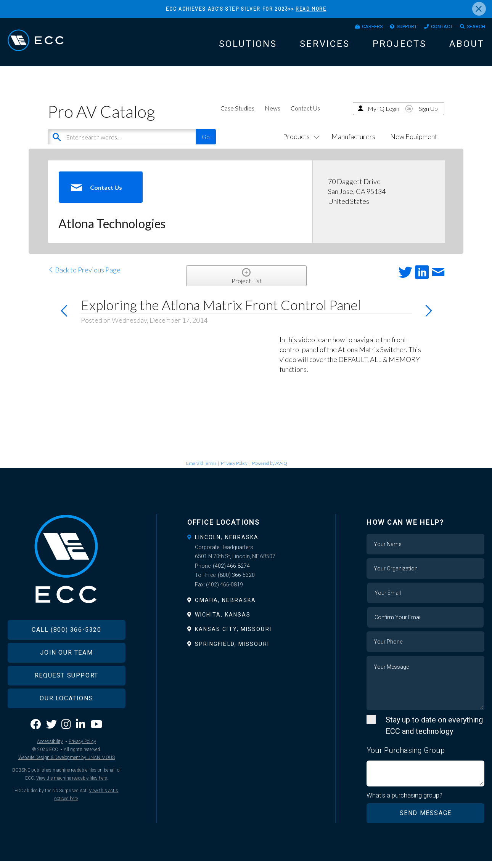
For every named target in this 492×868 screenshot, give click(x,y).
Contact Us (305, 115)
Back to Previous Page (84, 277)
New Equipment (414, 143)
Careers (355, 28)
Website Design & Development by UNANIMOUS (67, 775)
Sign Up (428, 115)
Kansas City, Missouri (233, 636)
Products (300, 143)
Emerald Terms (201, 470)
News (273, 115)
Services (325, 46)
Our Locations (66, 716)
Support (395, 28)
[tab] (246, 544)
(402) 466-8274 (231, 573)
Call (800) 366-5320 (66, 648)
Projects (400, 46)
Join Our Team (66, 670)
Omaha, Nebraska (226, 607)
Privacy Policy (234, 470)
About (467, 46)
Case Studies (237, 115)
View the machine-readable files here (72, 796)
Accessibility (50, 759)
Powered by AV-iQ (270, 470)
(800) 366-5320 (236, 582)
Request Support (67, 693)
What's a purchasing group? (405, 802)
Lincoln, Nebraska (227, 544)
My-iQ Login (383, 115)
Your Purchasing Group (406, 757)
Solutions (248, 46)
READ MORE (311, 9)
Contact (436, 28)
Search (474, 28)
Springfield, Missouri (232, 651)
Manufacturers (353, 143)
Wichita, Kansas (223, 621)
